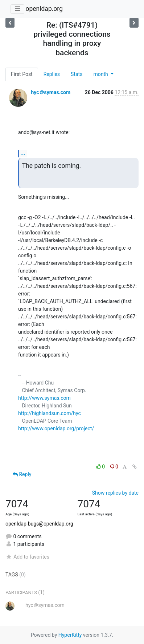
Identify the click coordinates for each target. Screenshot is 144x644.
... (23, 153)
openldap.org (44, 9)
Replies (52, 74)
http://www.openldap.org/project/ (56, 428)
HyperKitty (70, 635)
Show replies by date (115, 493)
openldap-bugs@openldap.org (39, 524)
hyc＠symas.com (51, 92)
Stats (77, 74)
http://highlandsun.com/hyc (50, 413)
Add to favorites (27, 557)
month (101, 74)
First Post (22, 74)
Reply (22, 474)
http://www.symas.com (44, 398)
